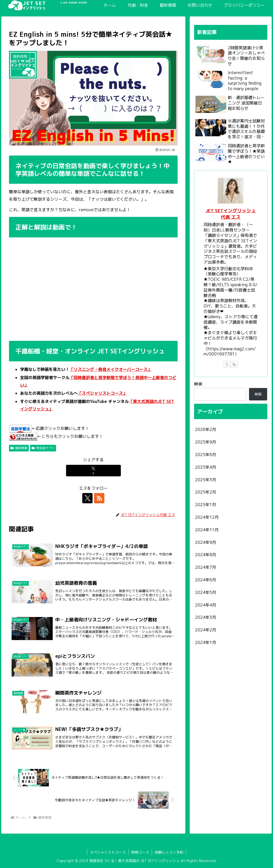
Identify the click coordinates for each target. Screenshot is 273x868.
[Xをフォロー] (87, 498)
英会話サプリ (43, 448)
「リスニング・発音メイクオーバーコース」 (111, 369)
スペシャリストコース (108, 852)
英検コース (140, 852)
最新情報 (19, 448)
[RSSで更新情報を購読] (99, 498)
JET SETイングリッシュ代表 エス (231, 214)
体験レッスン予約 (169, 852)
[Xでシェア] (93, 471)
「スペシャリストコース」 (102, 393)
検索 (198, 384)
